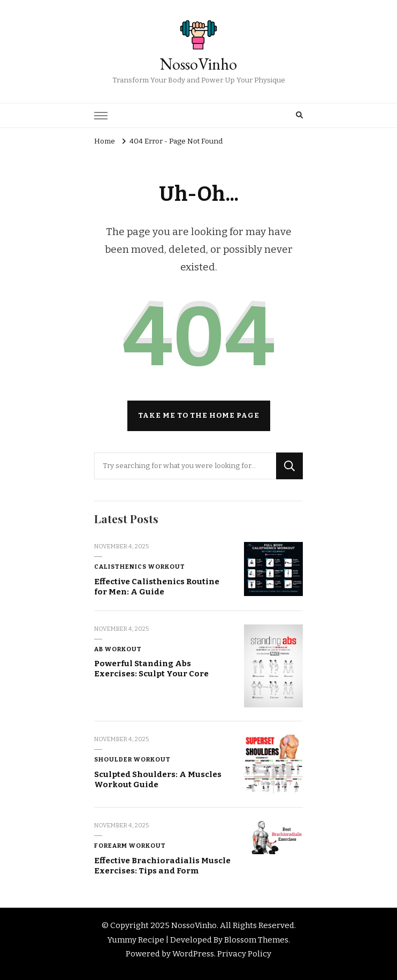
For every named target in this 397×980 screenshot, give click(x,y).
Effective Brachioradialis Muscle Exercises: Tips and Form (162, 866)
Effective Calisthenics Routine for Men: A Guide (157, 587)
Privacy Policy (244, 954)
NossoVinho (198, 64)
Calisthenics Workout (140, 567)
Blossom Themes (256, 940)
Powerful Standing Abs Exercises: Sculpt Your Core (151, 669)
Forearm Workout (130, 846)
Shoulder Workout (132, 759)
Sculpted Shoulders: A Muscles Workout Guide (158, 779)
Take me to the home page (199, 416)
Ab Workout (118, 649)
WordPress (193, 954)
